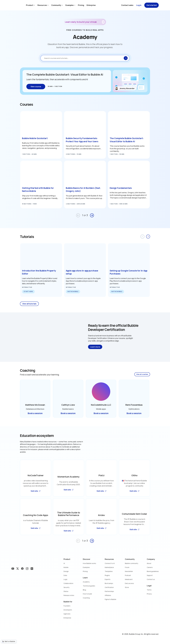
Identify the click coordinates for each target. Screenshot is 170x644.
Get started (152, 5)
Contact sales (127, 5)
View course (36, 87)
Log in (139, 5)
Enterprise (91, 5)
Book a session (35, 413)
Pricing (81, 5)
